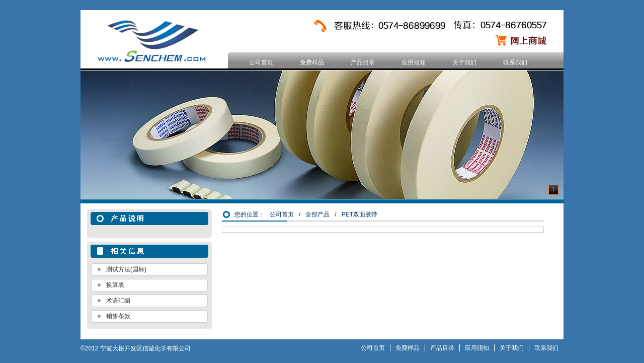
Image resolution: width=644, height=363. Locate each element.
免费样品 (312, 62)
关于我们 (464, 62)
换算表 (115, 285)
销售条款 (118, 316)
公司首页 (261, 62)
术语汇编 (118, 301)
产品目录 (363, 62)
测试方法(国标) (126, 269)
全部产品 (317, 214)
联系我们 (515, 62)
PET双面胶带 (359, 214)
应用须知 (414, 62)
